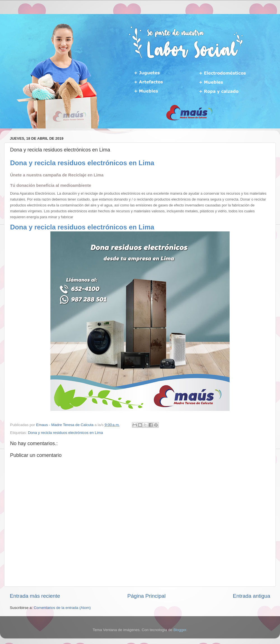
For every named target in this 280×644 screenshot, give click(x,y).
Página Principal (147, 596)
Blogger (180, 630)
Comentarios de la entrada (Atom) (62, 608)
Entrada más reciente (35, 596)
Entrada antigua (252, 596)
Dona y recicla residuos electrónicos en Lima (66, 433)
